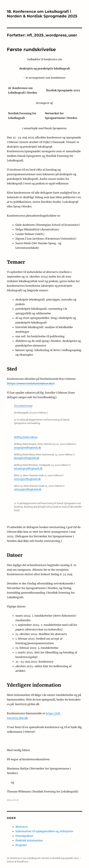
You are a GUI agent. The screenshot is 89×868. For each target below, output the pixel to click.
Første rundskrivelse (31, 49)
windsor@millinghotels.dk (28, 468)
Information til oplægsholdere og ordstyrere (44, 831)
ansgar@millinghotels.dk (27, 448)
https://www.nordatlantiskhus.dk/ (31, 383)
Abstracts (22, 827)
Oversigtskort (24, 836)
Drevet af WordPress (18, 862)
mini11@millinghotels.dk (27, 479)
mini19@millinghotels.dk (28, 489)
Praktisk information (29, 840)
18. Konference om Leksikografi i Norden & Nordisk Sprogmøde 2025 (42, 14)
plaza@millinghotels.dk (27, 458)
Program (21, 845)
